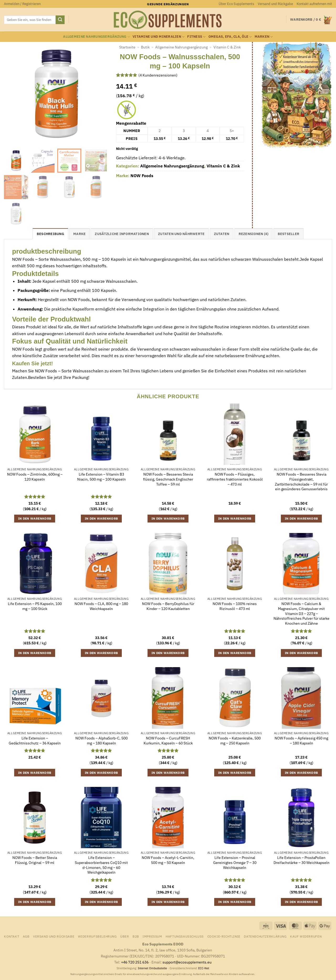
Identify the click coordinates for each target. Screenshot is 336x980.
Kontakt (12, 936)
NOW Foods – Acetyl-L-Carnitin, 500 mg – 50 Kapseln (168, 860)
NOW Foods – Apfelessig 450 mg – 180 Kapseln (301, 741)
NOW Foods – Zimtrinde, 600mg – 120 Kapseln (35, 477)
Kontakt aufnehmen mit (314, 4)
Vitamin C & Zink (227, 47)
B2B (136, 936)
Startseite (127, 47)
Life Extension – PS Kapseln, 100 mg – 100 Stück (35, 606)
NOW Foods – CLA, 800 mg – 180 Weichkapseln (101, 606)
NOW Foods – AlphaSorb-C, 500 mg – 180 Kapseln (101, 741)
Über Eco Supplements (236, 4)
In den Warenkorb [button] (35, 518)
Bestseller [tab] (289, 234)
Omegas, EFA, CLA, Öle (230, 37)
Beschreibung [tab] (50, 234)
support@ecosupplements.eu (187, 962)
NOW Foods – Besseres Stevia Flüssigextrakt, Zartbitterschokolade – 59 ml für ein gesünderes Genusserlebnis (301, 482)
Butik (145, 47)
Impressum (152, 936)
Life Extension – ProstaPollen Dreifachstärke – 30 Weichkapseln (301, 860)
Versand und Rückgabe (275, 4)
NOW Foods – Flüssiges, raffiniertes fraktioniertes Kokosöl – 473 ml (235, 479)
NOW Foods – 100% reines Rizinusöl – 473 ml (235, 606)
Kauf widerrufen (306, 936)
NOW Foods (142, 176)
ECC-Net (204, 968)
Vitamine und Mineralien (159, 37)
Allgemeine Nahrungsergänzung (96, 37)
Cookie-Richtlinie (224, 936)
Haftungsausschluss (185, 936)
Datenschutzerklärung (265, 936)
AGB (26, 936)
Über (125, 936)
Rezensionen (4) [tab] (254, 234)
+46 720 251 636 (135, 962)
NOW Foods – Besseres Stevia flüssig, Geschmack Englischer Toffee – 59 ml (168, 479)
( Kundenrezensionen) (158, 75)
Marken (264, 37)
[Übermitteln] (60, 20)
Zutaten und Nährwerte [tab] (181, 234)
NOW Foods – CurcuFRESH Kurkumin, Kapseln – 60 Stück (168, 741)
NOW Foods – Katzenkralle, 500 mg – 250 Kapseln (235, 741)
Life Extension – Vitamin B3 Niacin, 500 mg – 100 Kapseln (101, 477)
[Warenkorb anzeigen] (311, 20)
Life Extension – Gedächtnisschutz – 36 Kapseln (35, 741)
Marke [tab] (79, 234)
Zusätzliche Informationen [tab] (122, 234)
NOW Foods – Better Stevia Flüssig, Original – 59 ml (35, 860)
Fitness (196, 37)
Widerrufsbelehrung (97, 936)
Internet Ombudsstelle (152, 968)
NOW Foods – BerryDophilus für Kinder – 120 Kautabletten (168, 606)
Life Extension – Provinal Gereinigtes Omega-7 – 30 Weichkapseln (235, 862)
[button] (22, 4)
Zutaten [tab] (222, 234)
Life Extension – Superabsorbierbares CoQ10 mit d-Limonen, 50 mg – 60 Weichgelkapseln (101, 865)
